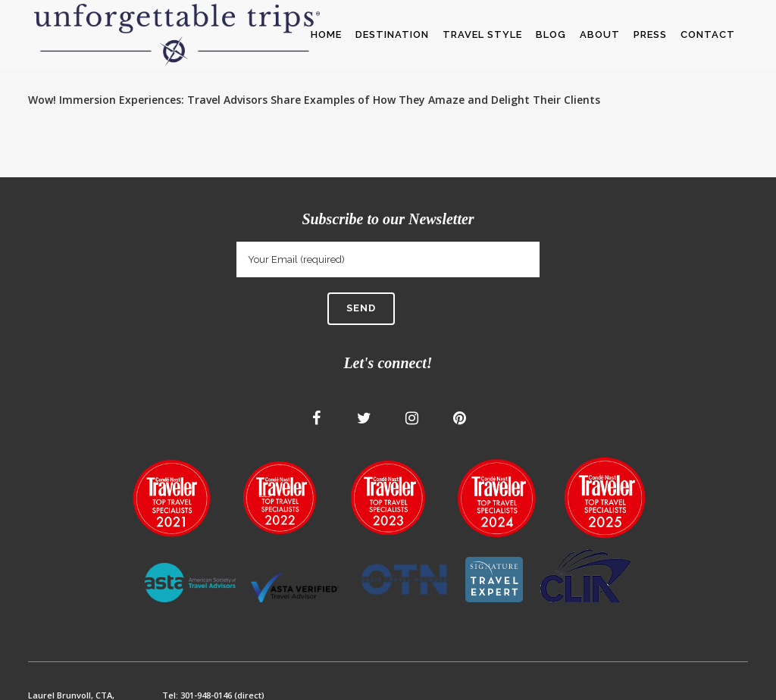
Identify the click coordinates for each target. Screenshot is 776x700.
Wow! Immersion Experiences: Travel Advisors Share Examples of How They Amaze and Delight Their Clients (314, 100)
